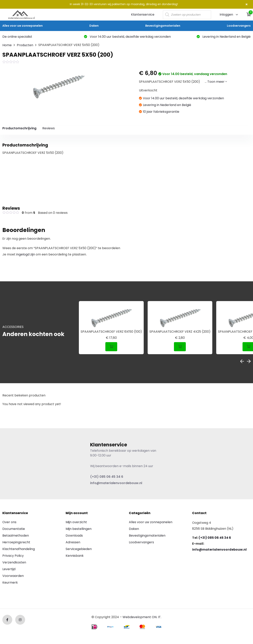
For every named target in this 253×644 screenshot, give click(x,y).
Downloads (74, 536)
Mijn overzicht (76, 522)
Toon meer (217, 82)
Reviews (49, 128)
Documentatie (14, 529)
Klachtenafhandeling (19, 549)
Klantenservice (143, 15)
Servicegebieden (79, 549)
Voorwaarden (13, 576)
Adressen (73, 542)
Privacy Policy (13, 556)
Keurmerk (10, 583)
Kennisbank (75, 556)
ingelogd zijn (26, 254)
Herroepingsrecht (16, 542)
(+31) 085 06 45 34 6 (107, 477)
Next (249, 361)
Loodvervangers (239, 26)
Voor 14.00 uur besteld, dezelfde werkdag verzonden (127, 37)
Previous (242, 361)
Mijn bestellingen (79, 529)
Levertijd (9, 569)
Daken (94, 26)
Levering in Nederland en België (224, 37)
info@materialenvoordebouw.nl (116, 483)
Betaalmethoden (16, 536)
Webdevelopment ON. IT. (142, 617)
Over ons (9, 522)
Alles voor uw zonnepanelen (23, 26)
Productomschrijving (19, 128)
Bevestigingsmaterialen (163, 26)
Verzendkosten (14, 562)
